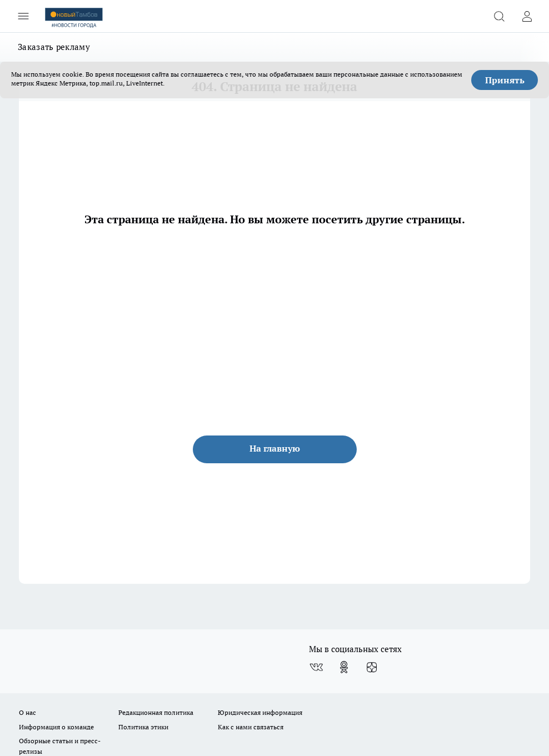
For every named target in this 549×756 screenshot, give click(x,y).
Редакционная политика (156, 712)
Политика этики (143, 727)
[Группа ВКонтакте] (316, 667)
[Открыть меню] (23, 16)
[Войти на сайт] (527, 16)
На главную (275, 448)
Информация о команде (56, 727)
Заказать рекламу (54, 47)
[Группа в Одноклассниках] (344, 667)
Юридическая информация (260, 712)
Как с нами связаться (251, 727)
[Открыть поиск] (499, 16)
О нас (28, 712)
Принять (505, 80)
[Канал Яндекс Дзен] (372, 667)
